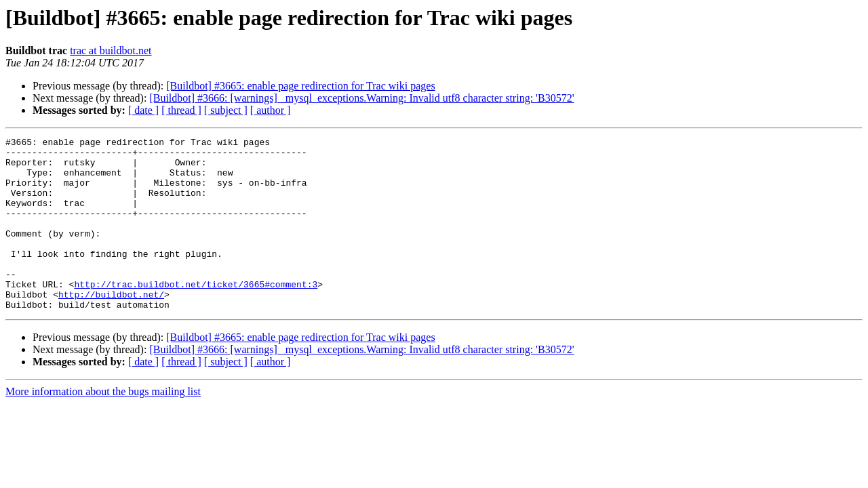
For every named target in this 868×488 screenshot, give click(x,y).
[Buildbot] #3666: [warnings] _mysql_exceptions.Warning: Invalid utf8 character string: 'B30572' (361, 98)
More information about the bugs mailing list (103, 426)
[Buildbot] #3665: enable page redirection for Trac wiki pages (300, 86)
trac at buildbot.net (111, 50)
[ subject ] (226, 110)
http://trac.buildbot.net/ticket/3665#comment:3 (196, 314)
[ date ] (143, 110)
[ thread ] (181, 110)
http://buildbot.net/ (111, 327)
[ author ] (271, 110)
